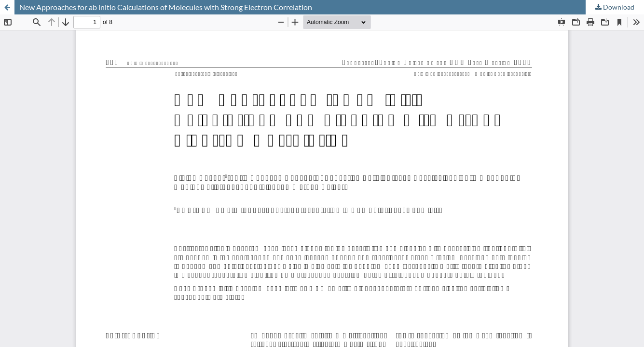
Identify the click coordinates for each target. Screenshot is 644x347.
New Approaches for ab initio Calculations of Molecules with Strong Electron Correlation (166, 7)
